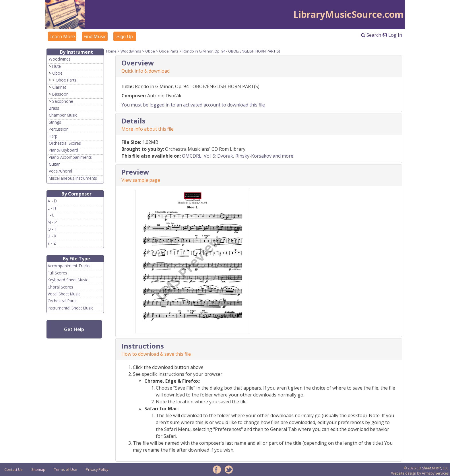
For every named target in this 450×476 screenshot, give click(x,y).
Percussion (59, 129)
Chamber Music (63, 115)
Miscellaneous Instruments (73, 178)
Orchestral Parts (62, 301)
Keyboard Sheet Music (68, 280)
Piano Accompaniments (70, 157)
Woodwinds (60, 59)
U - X (52, 236)
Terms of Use (66, 469)
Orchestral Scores (65, 143)
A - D (52, 201)
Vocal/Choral (60, 171)
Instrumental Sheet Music (70, 308)
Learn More (62, 36)
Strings (55, 122)
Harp (53, 136)
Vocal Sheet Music (64, 294)
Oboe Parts (66, 80)
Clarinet (59, 87)
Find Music (95, 36)
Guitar (54, 164)
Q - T (52, 229)
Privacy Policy (97, 469)
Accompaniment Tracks (69, 266)
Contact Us (13, 469)
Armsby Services (435, 473)
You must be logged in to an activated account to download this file (193, 105)
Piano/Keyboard (63, 150)
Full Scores (57, 273)
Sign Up (125, 37)
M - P (52, 222)
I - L (51, 215)
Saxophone (63, 101)
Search (371, 35)
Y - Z (52, 243)
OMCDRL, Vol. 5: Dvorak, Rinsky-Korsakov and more (238, 156)
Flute (57, 66)
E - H (52, 208)
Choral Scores (60, 287)
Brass (54, 108)
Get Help (74, 329)
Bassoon (60, 94)
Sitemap (38, 469)
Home (111, 51)
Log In (392, 35)
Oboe (57, 73)
